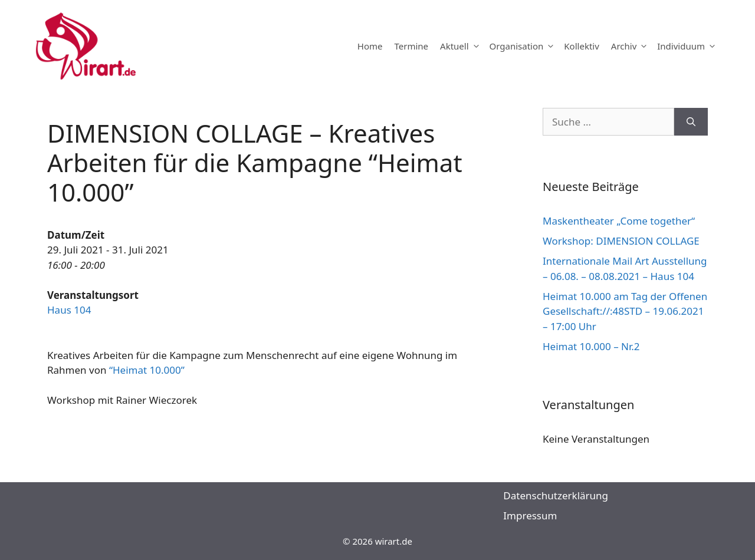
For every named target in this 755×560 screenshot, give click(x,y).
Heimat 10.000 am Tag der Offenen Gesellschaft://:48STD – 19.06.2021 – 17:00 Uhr (625, 311)
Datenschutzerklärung (556, 495)
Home (370, 46)
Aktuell (462, 46)
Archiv (631, 46)
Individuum (688, 46)
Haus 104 (69, 310)
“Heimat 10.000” (147, 370)
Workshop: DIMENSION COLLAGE (621, 241)
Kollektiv (581, 46)
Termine (411, 46)
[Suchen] (691, 122)
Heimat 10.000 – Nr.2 (591, 346)
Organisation (524, 46)
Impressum (530, 515)
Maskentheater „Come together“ (619, 221)
